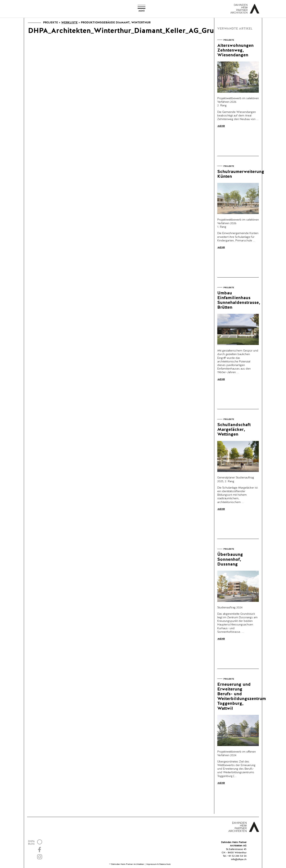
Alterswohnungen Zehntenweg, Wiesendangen (235, 50)
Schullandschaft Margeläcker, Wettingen (234, 430)
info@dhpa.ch (239, 859)
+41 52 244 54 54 (237, 856)
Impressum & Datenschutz (158, 864)
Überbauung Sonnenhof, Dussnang (230, 559)
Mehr (221, 126)
